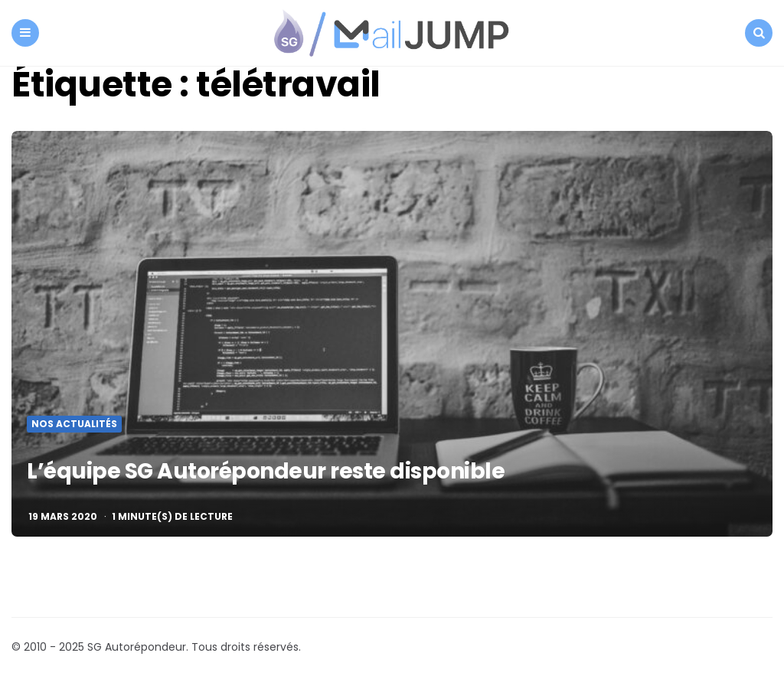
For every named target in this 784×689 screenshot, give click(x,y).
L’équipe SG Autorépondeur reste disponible (266, 471)
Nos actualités (74, 424)
